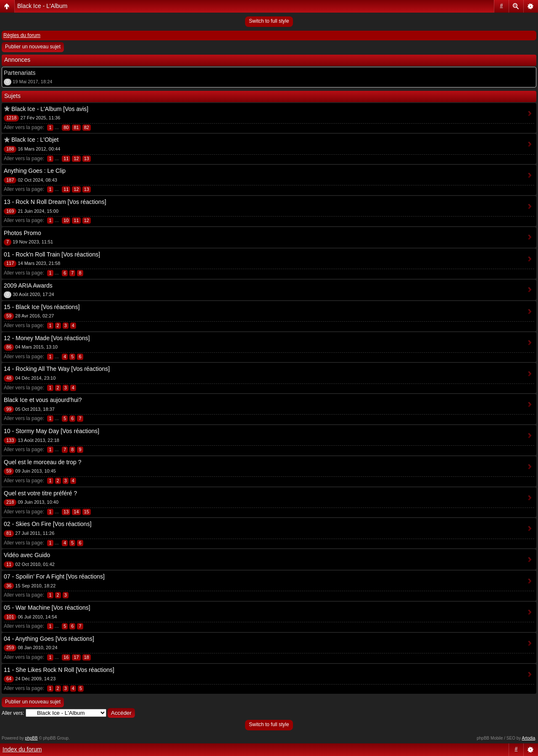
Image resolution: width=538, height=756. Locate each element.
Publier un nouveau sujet (33, 47)
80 (66, 127)
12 (76, 159)
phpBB (32, 738)
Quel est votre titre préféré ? (40, 493)
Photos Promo (22, 233)
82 (87, 127)
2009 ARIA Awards (28, 285)
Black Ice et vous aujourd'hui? (43, 400)
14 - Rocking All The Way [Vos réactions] (57, 369)
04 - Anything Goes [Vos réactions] (49, 639)
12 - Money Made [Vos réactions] (47, 338)
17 (76, 657)
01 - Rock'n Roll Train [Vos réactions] (52, 254)
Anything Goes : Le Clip (35, 171)
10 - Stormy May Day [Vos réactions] (51, 431)
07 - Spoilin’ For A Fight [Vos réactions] (54, 576)
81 (76, 127)
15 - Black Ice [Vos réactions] (42, 307)
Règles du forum (22, 35)
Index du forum (22, 749)
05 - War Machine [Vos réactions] (47, 608)
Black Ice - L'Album (42, 6)
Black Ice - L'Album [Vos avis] (50, 109)
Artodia (529, 738)
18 (87, 657)
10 (66, 220)
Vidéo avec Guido (27, 555)
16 (66, 657)
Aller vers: (13, 713)
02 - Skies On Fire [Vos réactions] (48, 524)
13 (87, 159)
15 (87, 512)
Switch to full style (269, 21)
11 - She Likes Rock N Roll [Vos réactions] (59, 670)
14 (76, 512)
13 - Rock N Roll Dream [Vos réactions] (55, 202)
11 (66, 159)
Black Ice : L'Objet (35, 140)
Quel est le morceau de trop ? (42, 462)
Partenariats (20, 73)
